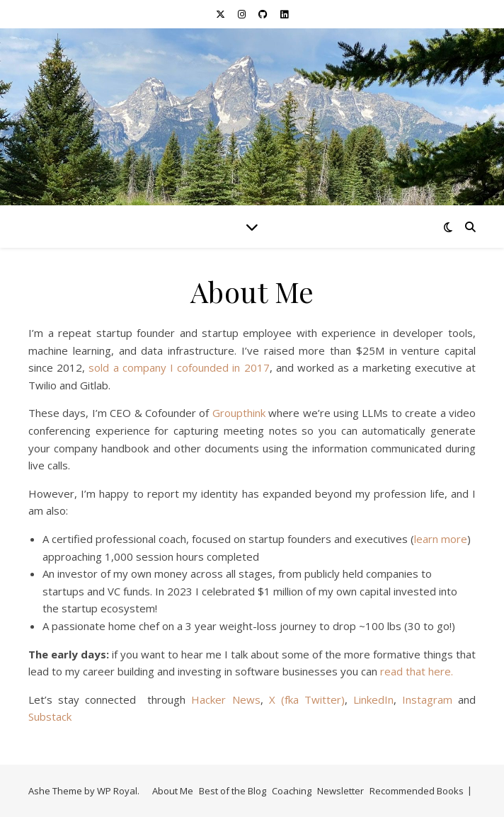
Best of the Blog (233, 791)
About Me (173, 791)
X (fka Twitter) (307, 699)
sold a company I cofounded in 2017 (179, 367)
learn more (441, 539)
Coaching (292, 791)
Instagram (427, 699)
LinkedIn (373, 699)
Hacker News (225, 699)
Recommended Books (417, 791)
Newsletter (340, 791)
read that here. (417, 671)
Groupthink (239, 413)
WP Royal (117, 791)
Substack (50, 716)
